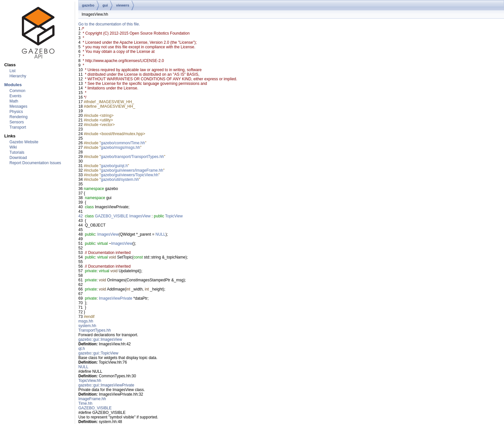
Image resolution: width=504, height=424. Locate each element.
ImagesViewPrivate (116, 298)
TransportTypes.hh (95, 330)
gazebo (88, 5)
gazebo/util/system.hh (120, 180)
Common (17, 91)
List (13, 71)
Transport (18, 127)
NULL (160, 234)
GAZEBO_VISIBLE (112, 216)
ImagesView (140, 216)
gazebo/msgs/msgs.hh (120, 148)
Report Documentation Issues (35, 163)
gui (105, 5)
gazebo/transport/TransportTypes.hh (132, 157)
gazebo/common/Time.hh (123, 143)
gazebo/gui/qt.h (114, 166)
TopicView (174, 216)
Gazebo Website (24, 142)
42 (80, 216)
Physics (16, 112)
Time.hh (85, 403)
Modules (13, 85)
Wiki (13, 147)
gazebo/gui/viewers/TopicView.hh (130, 175)
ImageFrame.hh (92, 399)
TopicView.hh (90, 381)
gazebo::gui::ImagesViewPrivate (106, 385)
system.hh (87, 326)
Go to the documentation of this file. (109, 24)
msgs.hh (86, 321)
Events (16, 96)
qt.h (82, 349)
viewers (122, 5)
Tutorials (17, 152)
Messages (18, 106)
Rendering (18, 117)
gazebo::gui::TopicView (98, 353)
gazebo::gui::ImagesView (100, 339)
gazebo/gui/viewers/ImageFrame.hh (132, 170)
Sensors (17, 122)
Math (14, 101)
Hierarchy (18, 76)
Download (18, 158)
